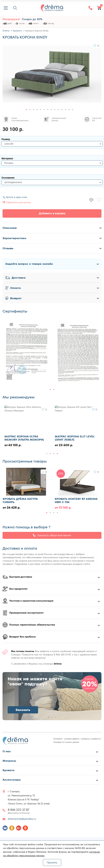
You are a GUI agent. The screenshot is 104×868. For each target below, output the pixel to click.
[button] (26, 110)
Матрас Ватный (67, 437)
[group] (26, 351)
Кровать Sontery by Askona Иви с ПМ (76, 500)
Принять (52, 863)
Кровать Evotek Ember (22, 437)
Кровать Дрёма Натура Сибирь (20, 500)
